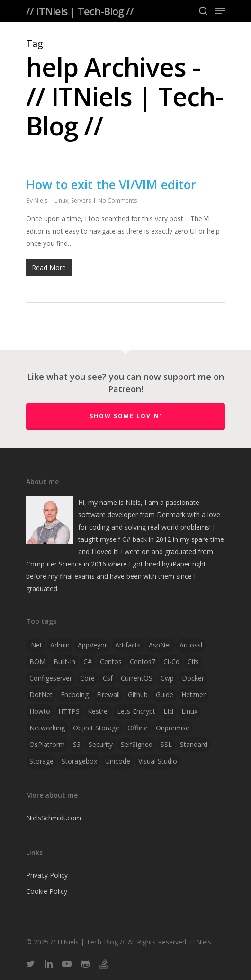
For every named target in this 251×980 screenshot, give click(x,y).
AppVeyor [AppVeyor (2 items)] (92, 645)
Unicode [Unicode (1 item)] (118, 761)
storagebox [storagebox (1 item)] (79, 761)
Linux (61, 201)
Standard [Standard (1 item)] (194, 744)
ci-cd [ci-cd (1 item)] (171, 661)
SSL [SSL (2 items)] (166, 744)
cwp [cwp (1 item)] (167, 678)
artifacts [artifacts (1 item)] (128, 645)
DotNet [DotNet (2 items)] (41, 695)
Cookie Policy (47, 891)
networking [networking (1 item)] (47, 728)
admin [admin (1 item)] (60, 645)
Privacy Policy (47, 875)
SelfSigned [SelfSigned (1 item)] (137, 744)
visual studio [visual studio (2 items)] (158, 761)
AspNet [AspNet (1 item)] (160, 645)
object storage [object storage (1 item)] (96, 728)
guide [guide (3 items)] (165, 695)
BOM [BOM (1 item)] (37, 661)
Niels (41, 201)
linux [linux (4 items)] (189, 711)
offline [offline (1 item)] (138, 728)
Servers (81, 201)
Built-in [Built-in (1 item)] (64, 661)
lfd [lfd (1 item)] (168, 711)
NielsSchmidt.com (54, 818)
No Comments (117, 201)
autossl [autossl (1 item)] (191, 645)
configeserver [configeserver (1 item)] (51, 678)
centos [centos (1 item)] (111, 661)
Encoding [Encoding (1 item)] (75, 695)
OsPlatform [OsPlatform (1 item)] (47, 744)
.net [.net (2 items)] (36, 645)
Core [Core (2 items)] (87, 678)
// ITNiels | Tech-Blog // (80, 11)
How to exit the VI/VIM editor (111, 184)
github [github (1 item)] (138, 695)
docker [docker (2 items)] (193, 678)
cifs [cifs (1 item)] (193, 661)
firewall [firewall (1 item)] (108, 695)
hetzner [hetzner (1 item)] (193, 695)
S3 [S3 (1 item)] (77, 744)
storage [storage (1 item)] (41, 761)
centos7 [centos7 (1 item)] (143, 661)
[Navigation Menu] (220, 11)
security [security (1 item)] (101, 744)
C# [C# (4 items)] (88, 661)
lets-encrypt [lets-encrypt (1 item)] (136, 711)
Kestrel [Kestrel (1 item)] (98, 711)
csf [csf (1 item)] (108, 678)
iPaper (181, 564)
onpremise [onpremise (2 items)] (173, 728)
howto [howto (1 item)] (40, 711)
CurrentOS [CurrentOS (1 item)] (137, 678)
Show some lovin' (126, 416)
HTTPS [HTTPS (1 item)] (69, 711)
